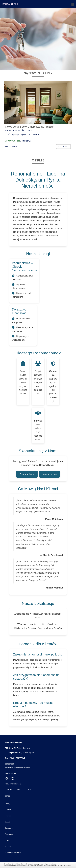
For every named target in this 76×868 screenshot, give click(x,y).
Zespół (8, 822)
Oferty (7, 804)
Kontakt (8, 846)
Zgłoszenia (9, 828)
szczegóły (63, 146)
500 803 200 (9, 764)
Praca (7, 840)
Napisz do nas (49, 474)
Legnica (9, 789)
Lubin (29, 789)
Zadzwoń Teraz (27, 474)
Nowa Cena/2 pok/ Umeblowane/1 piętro (29, 127)
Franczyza (9, 834)
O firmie (8, 810)
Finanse (8, 816)
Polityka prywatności (13, 852)
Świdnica (19, 789)
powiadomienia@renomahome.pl (18, 768)
